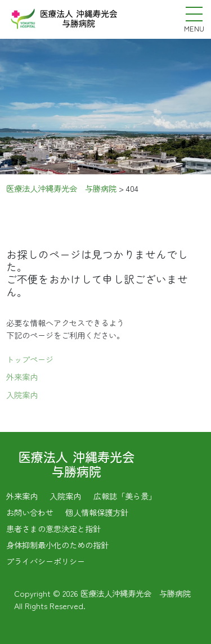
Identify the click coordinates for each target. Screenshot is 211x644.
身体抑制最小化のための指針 (57, 545)
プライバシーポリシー (46, 561)
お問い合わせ (30, 512)
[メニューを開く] (194, 14)
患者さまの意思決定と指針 (53, 528)
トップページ (30, 360)
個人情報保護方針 (97, 512)
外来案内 (22, 378)
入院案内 (22, 396)
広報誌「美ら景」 (125, 496)
